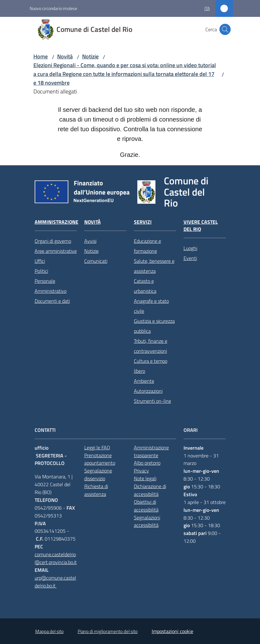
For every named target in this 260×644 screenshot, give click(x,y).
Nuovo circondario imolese (53, 8)
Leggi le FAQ (97, 447)
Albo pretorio (147, 463)
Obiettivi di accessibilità (146, 506)
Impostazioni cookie (172, 631)
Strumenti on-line (152, 401)
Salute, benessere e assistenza (154, 266)
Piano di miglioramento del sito (108, 631)
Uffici (40, 261)
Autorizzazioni (148, 391)
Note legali (145, 478)
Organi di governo (53, 241)
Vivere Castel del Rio (201, 226)
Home (41, 56)
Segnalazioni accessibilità (147, 521)
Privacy (141, 471)
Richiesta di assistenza (96, 490)
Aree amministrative (56, 251)
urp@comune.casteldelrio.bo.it (55, 582)
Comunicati (96, 261)
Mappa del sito (49, 631)
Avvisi (90, 241)
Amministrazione (56, 222)
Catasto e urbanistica (145, 286)
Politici (41, 271)
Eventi (190, 258)
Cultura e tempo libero (151, 366)
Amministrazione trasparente (151, 451)
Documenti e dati (52, 301)
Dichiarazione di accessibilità (150, 490)
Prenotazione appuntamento (100, 459)
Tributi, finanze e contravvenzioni (151, 346)
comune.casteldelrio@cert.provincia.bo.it (56, 558)
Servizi (143, 222)
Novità (65, 56)
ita (207, 8)
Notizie (90, 56)
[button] (225, 29)
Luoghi (190, 248)
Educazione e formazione (147, 246)
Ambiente (144, 381)
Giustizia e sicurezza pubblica (154, 326)
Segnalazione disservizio (98, 474)
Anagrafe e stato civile (151, 306)
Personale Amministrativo (51, 286)
